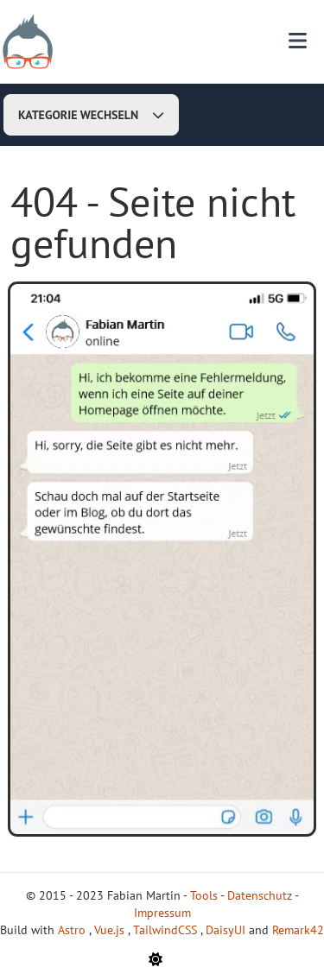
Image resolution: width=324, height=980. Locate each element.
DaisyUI (227, 930)
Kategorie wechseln (91, 115)
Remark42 (298, 930)
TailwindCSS (167, 930)
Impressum (162, 913)
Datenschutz (260, 895)
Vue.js (111, 930)
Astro (73, 930)
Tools (204, 895)
